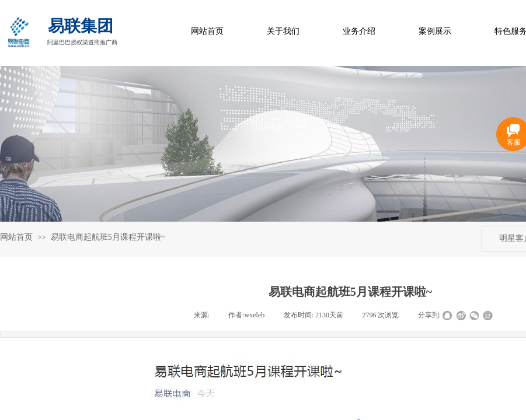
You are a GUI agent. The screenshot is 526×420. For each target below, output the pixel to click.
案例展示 (435, 31)
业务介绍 (359, 31)
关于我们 (283, 31)
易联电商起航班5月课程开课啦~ (108, 237)
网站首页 (207, 31)
